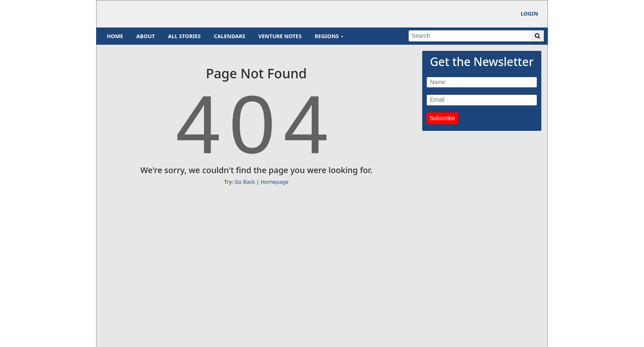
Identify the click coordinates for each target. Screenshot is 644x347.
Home (115, 36)
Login (529, 14)
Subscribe (442, 118)
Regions (327, 36)
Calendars (230, 36)
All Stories (184, 36)
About (146, 36)
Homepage (275, 182)
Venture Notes (280, 36)
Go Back (245, 182)
